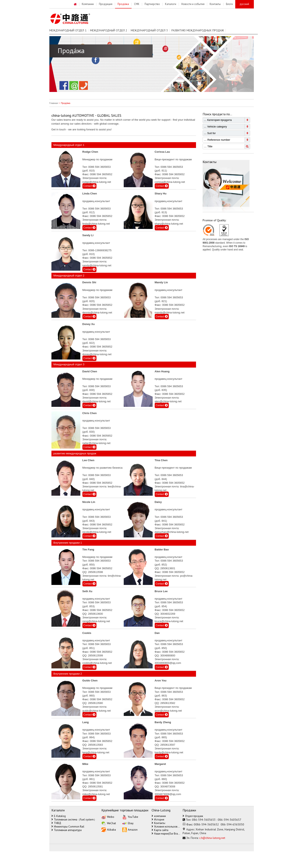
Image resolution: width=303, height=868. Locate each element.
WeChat (109, 823)
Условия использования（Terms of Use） (166, 827)
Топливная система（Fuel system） (74, 820)
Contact (90, 186)
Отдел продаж (193, 816)
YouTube (130, 817)
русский (244, 4)
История (158, 820)
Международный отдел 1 (68, 30)
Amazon (130, 829)
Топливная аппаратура (67, 830)
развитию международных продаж (198, 30)
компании (159, 816)
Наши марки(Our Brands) (166, 834)
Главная (54, 103)
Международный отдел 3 (149, 30)
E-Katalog (59, 816)
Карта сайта (160, 830)
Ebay (128, 823)
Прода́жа (64, 103)
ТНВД (56, 823)
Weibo (108, 817)
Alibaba (109, 829)
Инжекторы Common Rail (68, 827)
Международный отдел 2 (109, 30)
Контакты (158, 823)
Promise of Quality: (214, 220)
